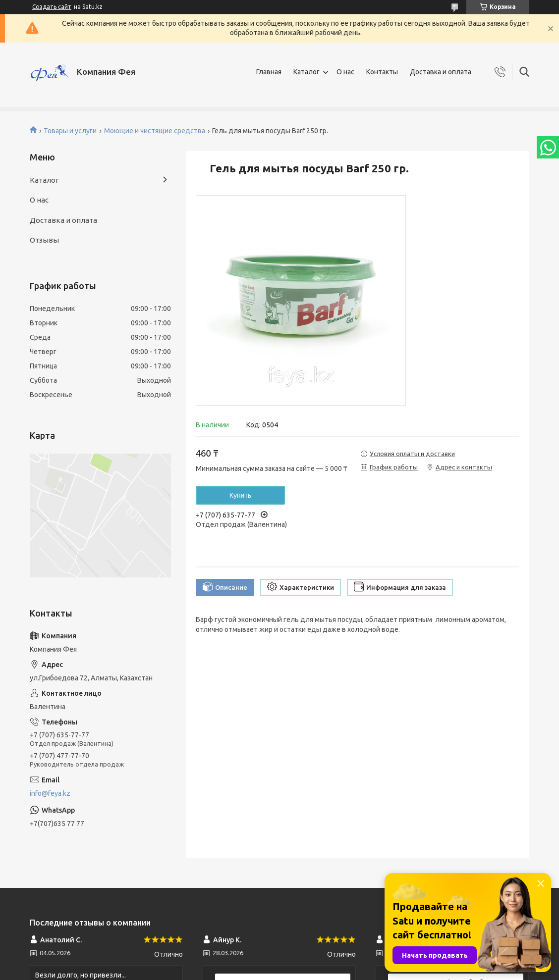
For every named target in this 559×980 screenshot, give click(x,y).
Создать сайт (52, 7)
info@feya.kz (50, 793)
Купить (240, 495)
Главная (269, 72)
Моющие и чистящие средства (155, 131)
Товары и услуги (70, 131)
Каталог (307, 72)
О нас (345, 72)
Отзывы (44, 240)
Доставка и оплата (441, 72)
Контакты (382, 72)
